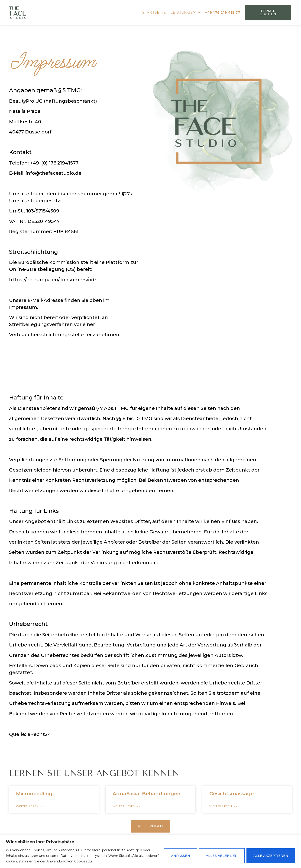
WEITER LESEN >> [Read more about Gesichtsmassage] (223, 806)
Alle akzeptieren (271, 856)
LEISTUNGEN (185, 13)
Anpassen (179, 856)
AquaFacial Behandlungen (147, 794)
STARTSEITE (154, 12)
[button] (150, 826)
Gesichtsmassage (231, 794)
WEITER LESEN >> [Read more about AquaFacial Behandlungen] (126, 806)
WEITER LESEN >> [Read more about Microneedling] (30, 806)
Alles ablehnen (221, 856)
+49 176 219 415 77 (223, 13)
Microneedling (34, 794)
